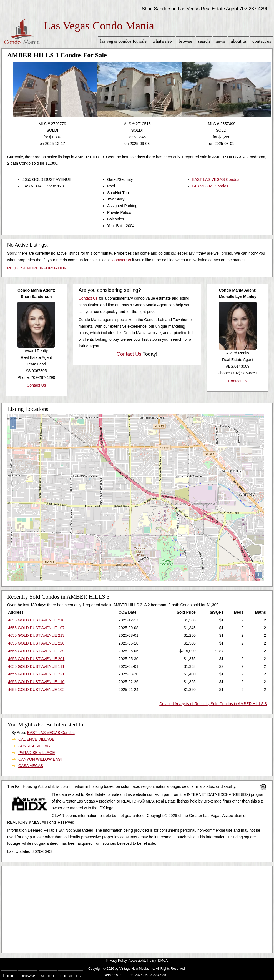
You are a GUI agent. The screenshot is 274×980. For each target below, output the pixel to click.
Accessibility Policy (142, 961)
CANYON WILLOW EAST (41, 759)
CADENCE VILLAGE (37, 739)
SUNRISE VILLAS (34, 746)
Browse (185, 41)
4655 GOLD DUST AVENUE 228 (36, 643)
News (221, 41)
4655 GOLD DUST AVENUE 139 (36, 651)
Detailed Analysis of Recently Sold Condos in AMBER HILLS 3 (213, 704)
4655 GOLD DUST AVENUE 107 (36, 628)
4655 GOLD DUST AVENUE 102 (36, 690)
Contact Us (262, 41)
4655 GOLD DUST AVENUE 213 (36, 635)
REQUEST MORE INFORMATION (37, 268)
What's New (163, 41)
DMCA (163, 961)
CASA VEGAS (31, 766)
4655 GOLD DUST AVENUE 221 (36, 674)
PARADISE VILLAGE (37, 753)
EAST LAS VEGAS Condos (216, 179)
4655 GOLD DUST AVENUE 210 (36, 620)
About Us (239, 41)
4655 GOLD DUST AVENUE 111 (36, 666)
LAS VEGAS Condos (210, 186)
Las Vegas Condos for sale (123, 41)
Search (204, 41)
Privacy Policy (117, 961)
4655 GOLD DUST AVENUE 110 (36, 682)
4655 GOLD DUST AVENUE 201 (36, 659)
